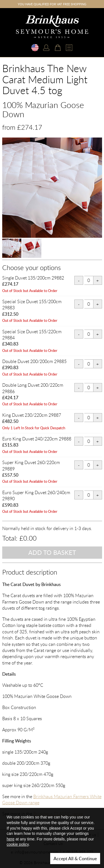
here (11, 839)
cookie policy (18, 844)
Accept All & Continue (75, 859)
